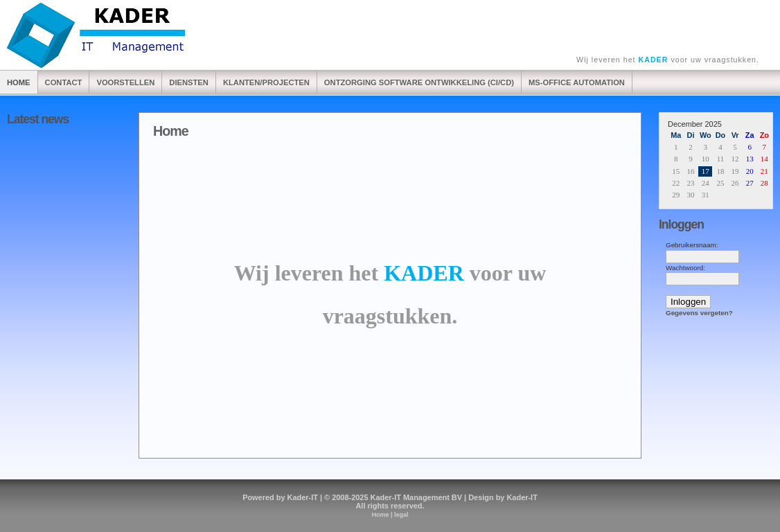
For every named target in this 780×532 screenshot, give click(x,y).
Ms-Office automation (577, 82)
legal (401, 515)
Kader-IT (303, 497)
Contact (64, 82)
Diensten (189, 82)
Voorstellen (125, 82)
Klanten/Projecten (266, 82)
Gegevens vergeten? (699, 313)
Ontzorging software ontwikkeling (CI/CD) (419, 82)
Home (19, 82)
